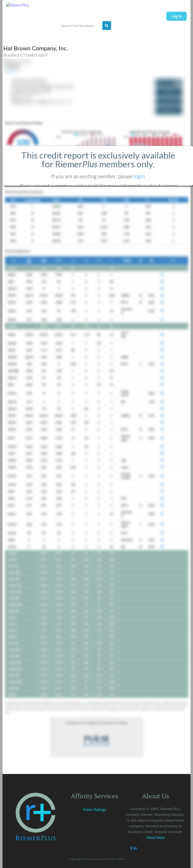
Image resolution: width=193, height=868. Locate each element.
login (139, 176)
